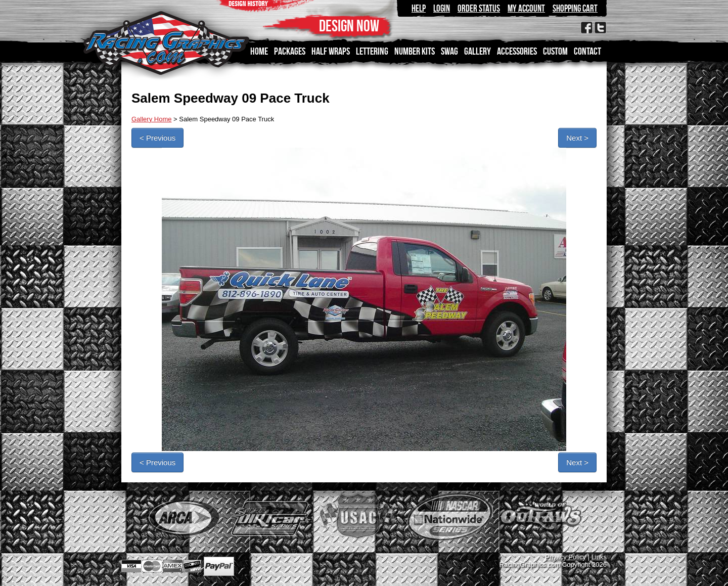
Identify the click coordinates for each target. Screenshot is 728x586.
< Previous (157, 138)
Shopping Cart (575, 8)
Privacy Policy (565, 557)
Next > (577, 138)
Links (599, 557)
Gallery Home (151, 119)
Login (442, 8)
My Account (526, 8)
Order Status (479, 8)
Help (419, 8)
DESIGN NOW (349, 26)
